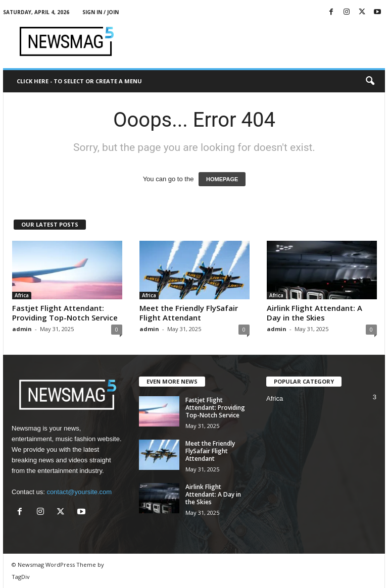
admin (22, 329)
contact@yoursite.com (79, 492)
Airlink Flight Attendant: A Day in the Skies (314, 313)
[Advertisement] (257, 41)
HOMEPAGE (222, 179)
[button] (370, 81)
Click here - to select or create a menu (79, 81)
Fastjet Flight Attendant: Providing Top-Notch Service (65, 313)
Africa (22, 295)
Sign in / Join (101, 12)
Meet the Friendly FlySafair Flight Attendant (189, 313)
